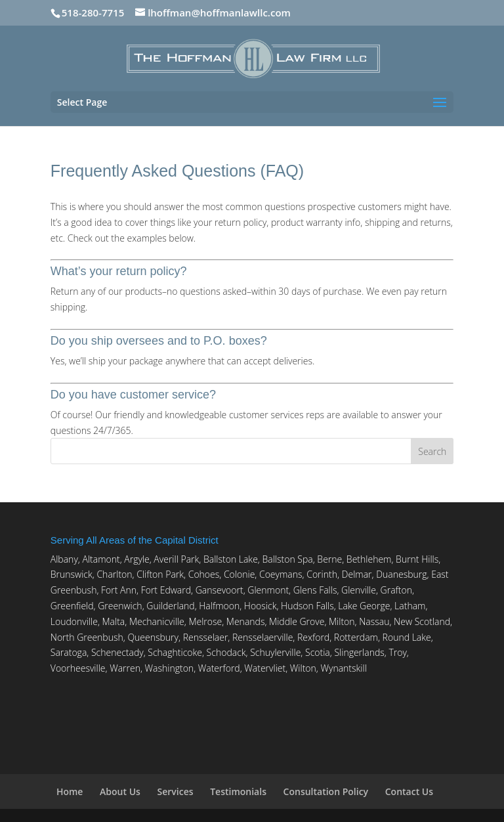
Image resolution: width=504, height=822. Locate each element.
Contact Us (409, 791)
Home (70, 791)
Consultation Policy (326, 791)
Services (176, 791)
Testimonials (238, 791)
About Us (120, 791)
